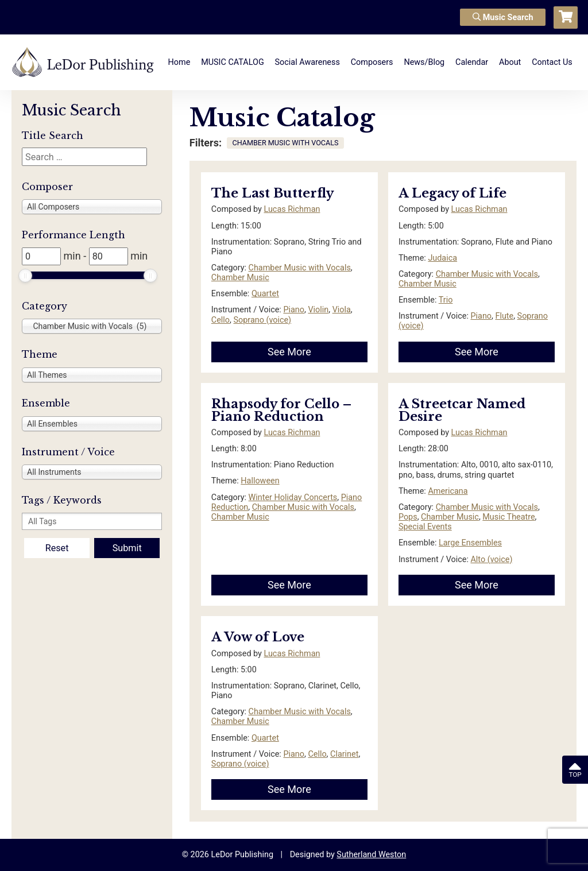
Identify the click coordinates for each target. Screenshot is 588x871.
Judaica (442, 258)
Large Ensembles (470, 543)
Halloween (260, 481)
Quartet (265, 294)
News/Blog (424, 62)
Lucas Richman (292, 209)
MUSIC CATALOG (233, 62)
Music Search (503, 18)
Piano (294, 310)
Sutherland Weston (371, 855)
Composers (372, 62)
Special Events (425, 527)
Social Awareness (307, 62)
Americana (448, 491)
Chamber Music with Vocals (300, 268)
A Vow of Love (258, 637)
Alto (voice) (491, 560)
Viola (342, 310)
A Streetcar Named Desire (462, 410)
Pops (408, 517)
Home (179, 62)
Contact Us (552, 62)
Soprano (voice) (262, 320)
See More (289, 352)
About (510, 62)
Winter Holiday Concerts (293, 498)
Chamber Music (240, 278)
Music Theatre (508, 517)
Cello (220, 320)
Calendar (472, 62)
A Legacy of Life (452, 193)
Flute (504, 316)
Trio (446, 300)
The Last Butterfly (272, 193)
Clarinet (344, 754)
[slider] (25, 276)
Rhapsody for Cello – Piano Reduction (281, 410)
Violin (318, 310)
